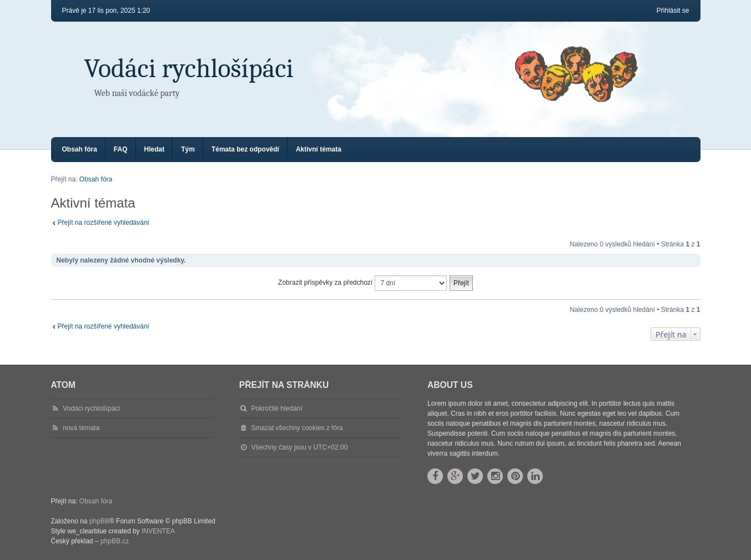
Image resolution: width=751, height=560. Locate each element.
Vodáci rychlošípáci (189, 69)
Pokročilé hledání (277, 408)
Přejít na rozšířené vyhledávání (104, 223)
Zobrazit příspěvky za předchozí (362, 283)
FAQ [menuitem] (121, 149)
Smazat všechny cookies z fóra (297, 428)
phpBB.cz (115, 541)
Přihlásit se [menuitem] (673, 11)
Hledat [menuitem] (155, 149)
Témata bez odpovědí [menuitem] (245, 149)
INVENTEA (158, 531)
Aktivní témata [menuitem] (319, 149)
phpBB (99, 521)
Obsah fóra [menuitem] (80, 149)
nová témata (81, 428)
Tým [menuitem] (188, 149)
